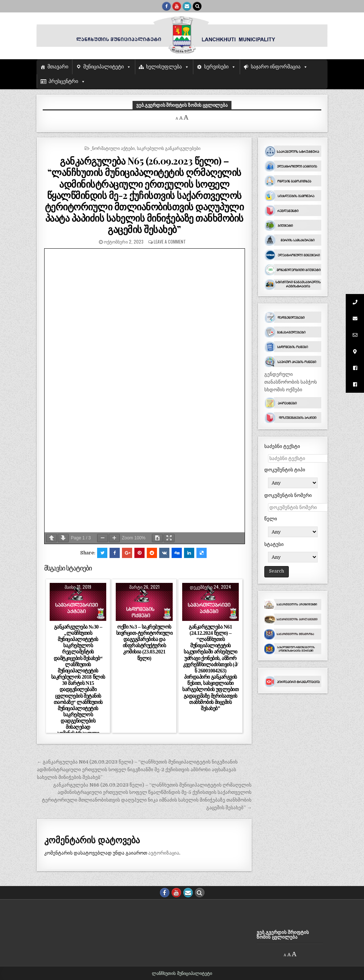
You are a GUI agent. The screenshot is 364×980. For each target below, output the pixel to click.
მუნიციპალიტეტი (104, 67)
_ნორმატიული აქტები (113, 148)
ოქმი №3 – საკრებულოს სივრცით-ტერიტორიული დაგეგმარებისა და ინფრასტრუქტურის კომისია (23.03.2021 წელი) (144, 642)
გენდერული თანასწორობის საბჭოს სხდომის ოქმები (291, 382)
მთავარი (58, 67)
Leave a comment (170, 242)
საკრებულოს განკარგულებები (169, 148)
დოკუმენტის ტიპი (285, 470)
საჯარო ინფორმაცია (276, 67)
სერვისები (216, 67)
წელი (271, 519)
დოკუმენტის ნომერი (288, 495)
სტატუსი (274, 544)
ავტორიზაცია (164, 853)
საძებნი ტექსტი (282, 446)
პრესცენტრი (63, 81)
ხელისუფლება (164, 67)
